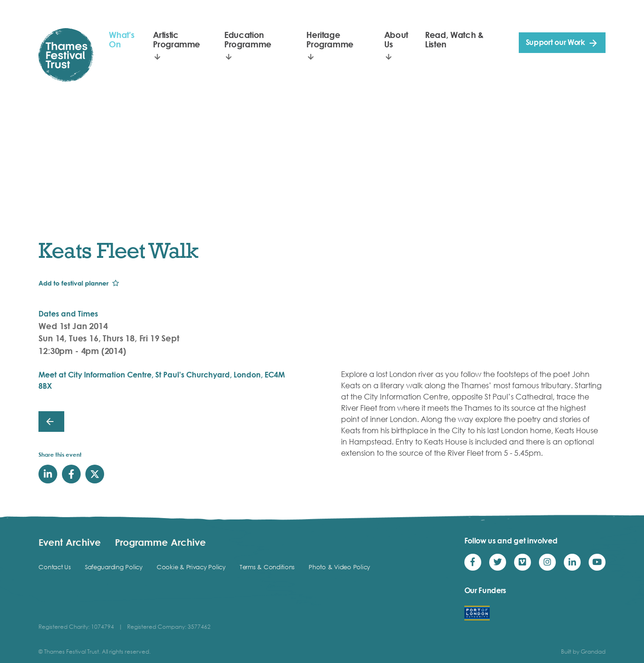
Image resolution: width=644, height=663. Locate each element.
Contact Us (54, 567)
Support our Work (555, 42)
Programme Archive (160, 542)
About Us (396, 39)
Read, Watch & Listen (454, 39)
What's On (121, 39)
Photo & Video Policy (339, 567)
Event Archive (70, 542)
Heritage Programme (330, 39)
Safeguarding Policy (114, 567)
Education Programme (248, 39)
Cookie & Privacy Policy (191, 567)
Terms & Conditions (267, 567)
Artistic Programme (177, 39)
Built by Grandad (583, 652)
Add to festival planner (73, 283)
